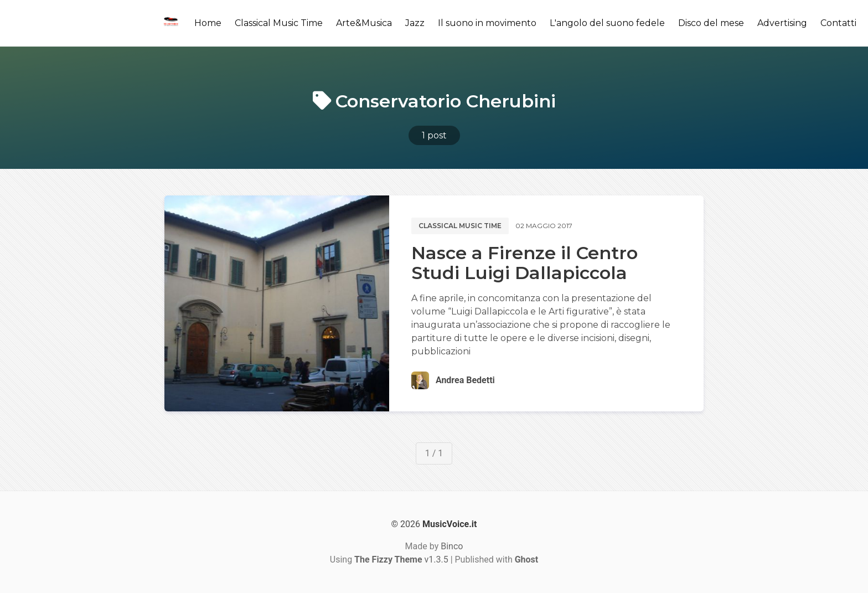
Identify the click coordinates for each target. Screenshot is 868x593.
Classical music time (460, 226)
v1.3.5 (401, 560)
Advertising (782, 23)
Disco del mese (711, 23)
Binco (452, 546)
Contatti (838, 23)
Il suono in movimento (487, 23)
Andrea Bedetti (465, 380)
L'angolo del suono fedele (607, 23)
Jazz (415, 23)
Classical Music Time (279, 23)
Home (208, 23)
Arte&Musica (364, 23)
